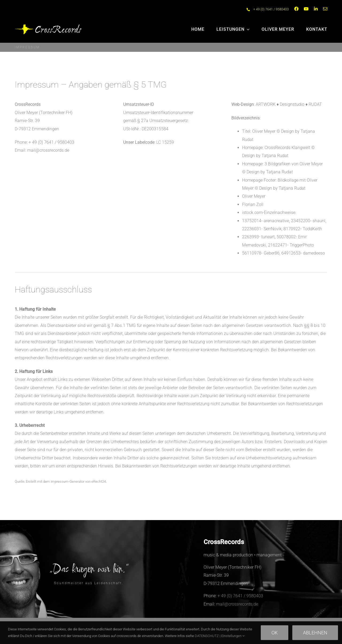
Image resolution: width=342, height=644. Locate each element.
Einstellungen (233, 636)
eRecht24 (99, 481)
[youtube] (306, 9)
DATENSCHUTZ (207, 636)
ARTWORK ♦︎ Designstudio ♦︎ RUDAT (289, 104)
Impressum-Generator (68, 481)
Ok (275, 633)
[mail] (325, 9)
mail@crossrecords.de (48, 150)
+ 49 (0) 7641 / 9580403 (271, 9)
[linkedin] (316, 9)
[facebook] (296, 9)
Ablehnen (315, 633)
